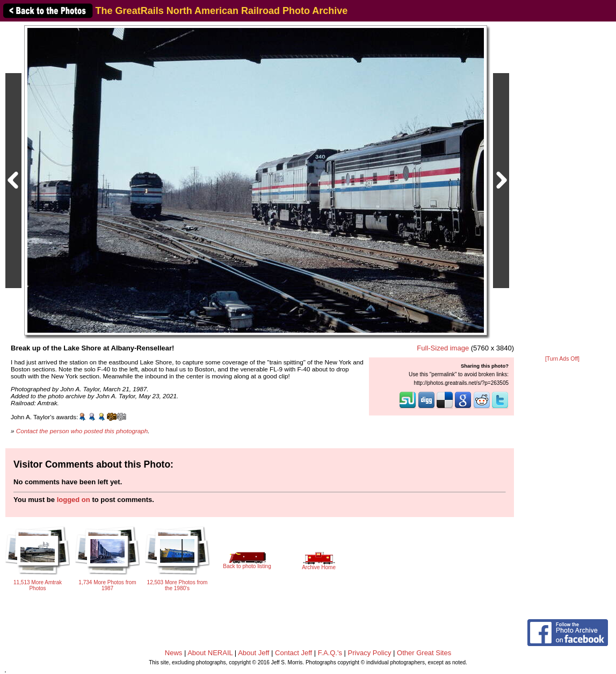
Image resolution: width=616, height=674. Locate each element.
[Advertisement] (562, 189)
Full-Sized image (443, 348)
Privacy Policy (370, 653)
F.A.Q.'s (330, 653)
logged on (74, 500)
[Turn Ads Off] (562, 359)
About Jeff (253, 653)
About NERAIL (210, 653)
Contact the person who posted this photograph (82, 431)
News (174, 653)
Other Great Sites (424, 653)
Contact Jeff (293, 653)
